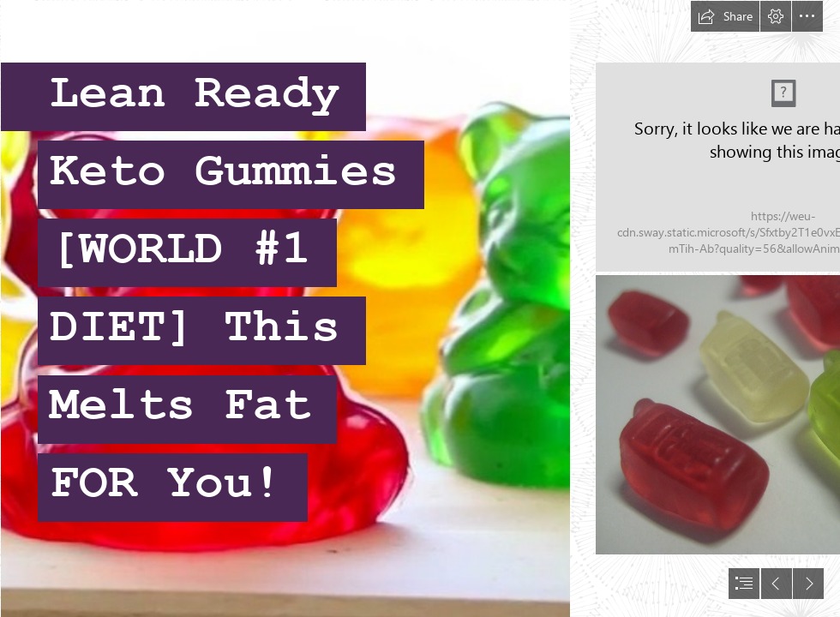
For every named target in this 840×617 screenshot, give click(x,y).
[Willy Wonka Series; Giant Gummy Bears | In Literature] (285, 308)
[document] (420, 308)
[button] (725, 16)
